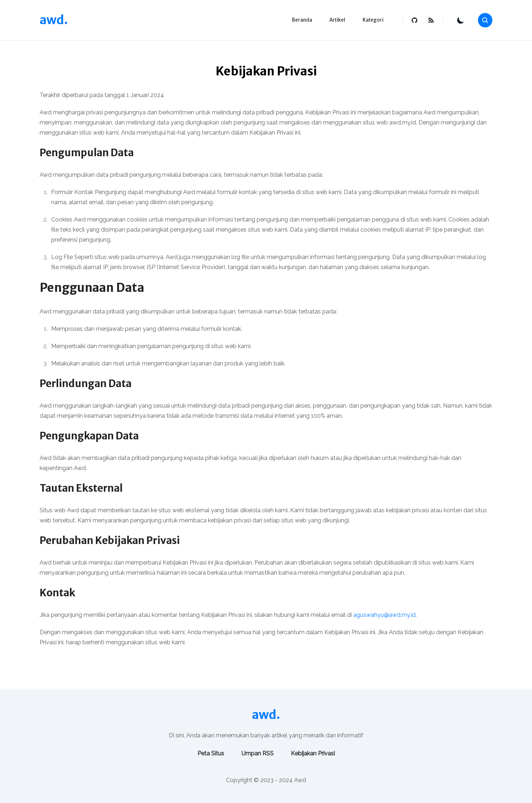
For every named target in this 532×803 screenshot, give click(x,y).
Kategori (373, 20)
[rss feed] (431, 20)
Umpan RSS (258, 753)
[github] (414, 20)
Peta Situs (211, 753)
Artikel (337, 20)
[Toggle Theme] (461, 20)
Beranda (302, 20)
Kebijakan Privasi (313, 753)
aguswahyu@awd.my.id (384, 615)
